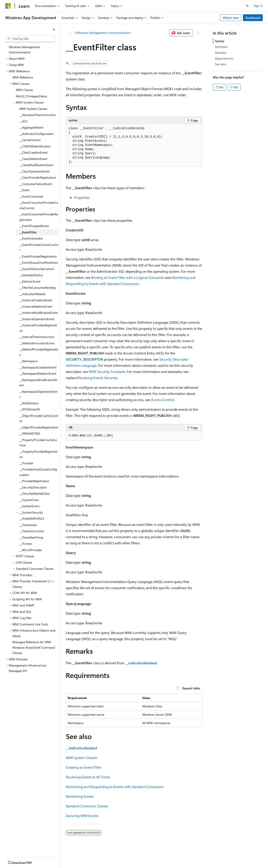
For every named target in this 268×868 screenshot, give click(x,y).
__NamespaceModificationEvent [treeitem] (38, 383)
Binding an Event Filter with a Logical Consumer (128, 277)
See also (221, 64)
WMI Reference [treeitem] (23, 77)
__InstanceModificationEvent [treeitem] (39, 313)
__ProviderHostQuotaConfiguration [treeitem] (38, 472)
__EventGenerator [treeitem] (31, 238)
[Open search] (247, 6)
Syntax (220, 41)
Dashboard (253, 18)
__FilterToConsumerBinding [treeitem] (37, 288)
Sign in (258, 6)
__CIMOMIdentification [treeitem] (35, 146)
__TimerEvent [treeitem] (28, 525)
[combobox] (30, 39)
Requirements (224, 58)
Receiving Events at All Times (88, 777)
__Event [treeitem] (24, 190)
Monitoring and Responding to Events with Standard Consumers (115, 787)
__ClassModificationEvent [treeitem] (36, 165)
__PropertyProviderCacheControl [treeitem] (38, 443)
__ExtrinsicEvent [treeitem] (30, 281)
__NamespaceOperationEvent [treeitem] (38, 394)
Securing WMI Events (82, 816)
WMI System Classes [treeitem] (33, 109)
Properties (82, 197)
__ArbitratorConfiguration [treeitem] (36, 134)
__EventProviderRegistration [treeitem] (38, 256)
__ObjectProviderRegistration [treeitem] (39, 427)
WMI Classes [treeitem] (24, 90)
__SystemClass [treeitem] (29, 500)
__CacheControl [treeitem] (30, 140)
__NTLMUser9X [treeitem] (30, 409)
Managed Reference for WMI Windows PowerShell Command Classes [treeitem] (34, 647)
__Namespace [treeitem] (28, 361)
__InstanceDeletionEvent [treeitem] (36, 306)
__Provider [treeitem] (26, 463)
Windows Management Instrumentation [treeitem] (24, 50)
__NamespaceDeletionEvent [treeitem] (38, 373)
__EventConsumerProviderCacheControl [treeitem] (39, 205)
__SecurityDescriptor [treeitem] (33, 487)
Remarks (221, 53)
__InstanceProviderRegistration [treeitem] (38, 328)
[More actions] (198, 33)
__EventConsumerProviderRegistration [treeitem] (39, 217)
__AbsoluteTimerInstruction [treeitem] (38, 115)
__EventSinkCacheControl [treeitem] (36, 269)
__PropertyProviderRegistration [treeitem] (38, 454)
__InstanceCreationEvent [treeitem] (36, 300)
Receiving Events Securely (98, 378)
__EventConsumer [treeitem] (31, 196)
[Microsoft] (8, 6)
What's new (231, 18)
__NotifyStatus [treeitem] (29, 403)
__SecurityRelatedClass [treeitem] (35, 493)
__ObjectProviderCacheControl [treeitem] (39, 418)
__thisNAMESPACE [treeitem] (32, 518)
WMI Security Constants (107, 371)
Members (221, 47)
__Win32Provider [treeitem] (31, 550)
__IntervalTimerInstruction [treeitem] (37, 337)
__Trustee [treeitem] (26, 544)
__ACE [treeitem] (23, 121)
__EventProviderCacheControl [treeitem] (39, 247)
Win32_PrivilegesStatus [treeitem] (31, 96)
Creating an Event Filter (83, 767)
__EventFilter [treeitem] (28, 232)
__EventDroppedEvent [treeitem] (34, 226)
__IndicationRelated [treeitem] (32, 294)
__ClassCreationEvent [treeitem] (34, 152)
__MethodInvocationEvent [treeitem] (37, 343)
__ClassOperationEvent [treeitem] (35, 171)
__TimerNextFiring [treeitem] (31, 537)
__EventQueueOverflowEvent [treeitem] (39, 262)
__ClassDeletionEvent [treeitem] (33, 159)
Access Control (162, 400)
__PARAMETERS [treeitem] (30, 433)
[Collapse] (54, 29)
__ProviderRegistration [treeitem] (34, 481)
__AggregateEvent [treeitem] (31, 127)
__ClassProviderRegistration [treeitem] (38, 177)
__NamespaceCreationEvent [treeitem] (38, 367)
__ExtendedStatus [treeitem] (31, 275)
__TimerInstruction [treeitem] (32, 531)
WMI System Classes (81, 758)
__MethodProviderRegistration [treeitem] (39, 352)
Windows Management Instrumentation (103, 33)
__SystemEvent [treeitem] (29, 506)
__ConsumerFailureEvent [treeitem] (36, 184)
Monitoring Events (80, 796)
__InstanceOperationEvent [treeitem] (37, 319)
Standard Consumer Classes (87, 806)
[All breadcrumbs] (70, 33)
